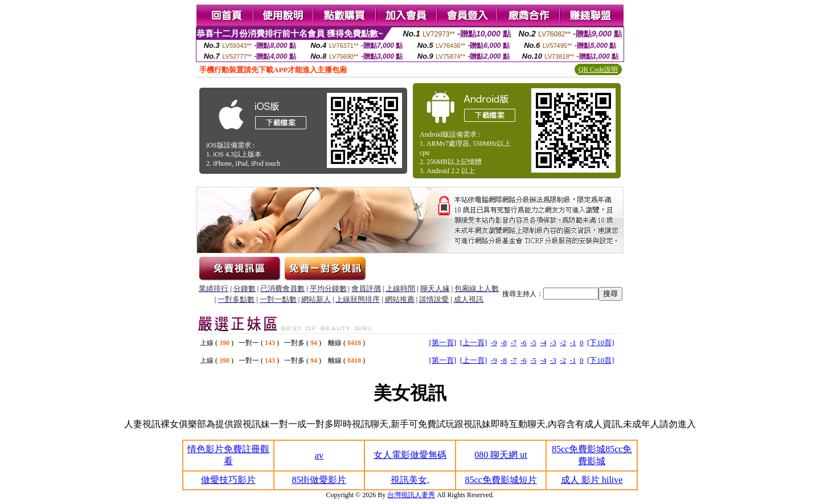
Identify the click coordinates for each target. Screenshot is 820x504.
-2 (563, 343)
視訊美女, (410, 480)
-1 (573, 343)
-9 (494, 343)
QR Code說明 (598, 69)
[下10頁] (601, 343)
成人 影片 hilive (592, 480)
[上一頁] (474, 343)
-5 (533, 343)
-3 (553, 343)
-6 (524, 343)
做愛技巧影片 (228, 480)
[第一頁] (443, 343)
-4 (544, 343)
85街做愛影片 (319, 480)
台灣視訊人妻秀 (411, 495)
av (319, 455)
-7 (514, 343)
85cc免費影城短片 (501, 480)
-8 (504, 343)
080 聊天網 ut (501, 455)
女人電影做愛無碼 (410, 455)
